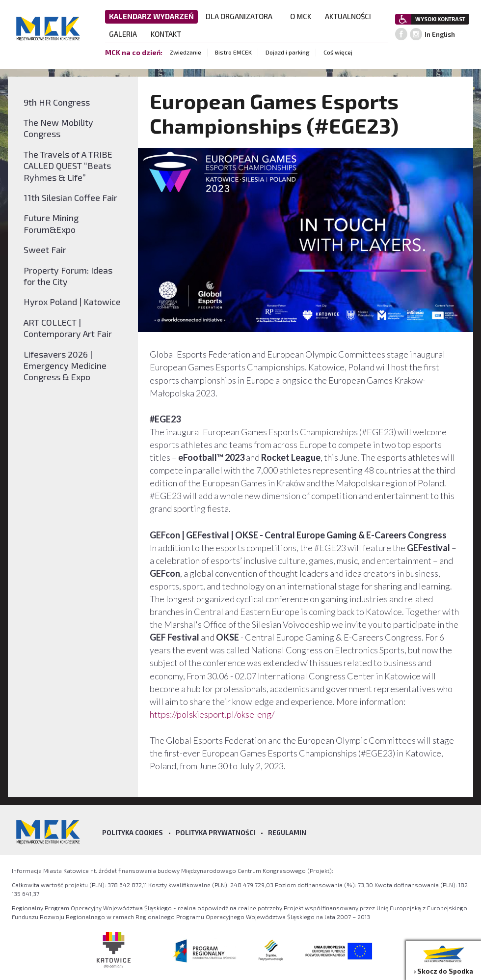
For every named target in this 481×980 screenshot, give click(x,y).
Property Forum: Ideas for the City (68, 276)
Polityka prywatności (215, 833)
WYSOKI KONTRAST (440, 19)
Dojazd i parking (288, 52)
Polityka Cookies (133, 833)
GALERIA (126, 34)
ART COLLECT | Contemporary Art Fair (68, 328)
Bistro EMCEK (233, 52)
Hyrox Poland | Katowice (72, 302)
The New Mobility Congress (58, 128)
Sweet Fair (45, 250)
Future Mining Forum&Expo (51, 223)
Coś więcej (338, 52)
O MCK (304, 16)
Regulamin (287, 833)
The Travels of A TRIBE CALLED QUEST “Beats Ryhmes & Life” (68, 166)
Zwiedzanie (186, 52)
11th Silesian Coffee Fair (70, 197)
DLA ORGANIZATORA (242, 16)
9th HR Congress (57, 102)
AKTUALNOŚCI (348, 16)
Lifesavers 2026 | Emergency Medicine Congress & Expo (65, 366)
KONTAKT (169, 34)
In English (440, 34)
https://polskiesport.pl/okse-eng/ (212, 714)
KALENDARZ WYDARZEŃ (151, 16)
